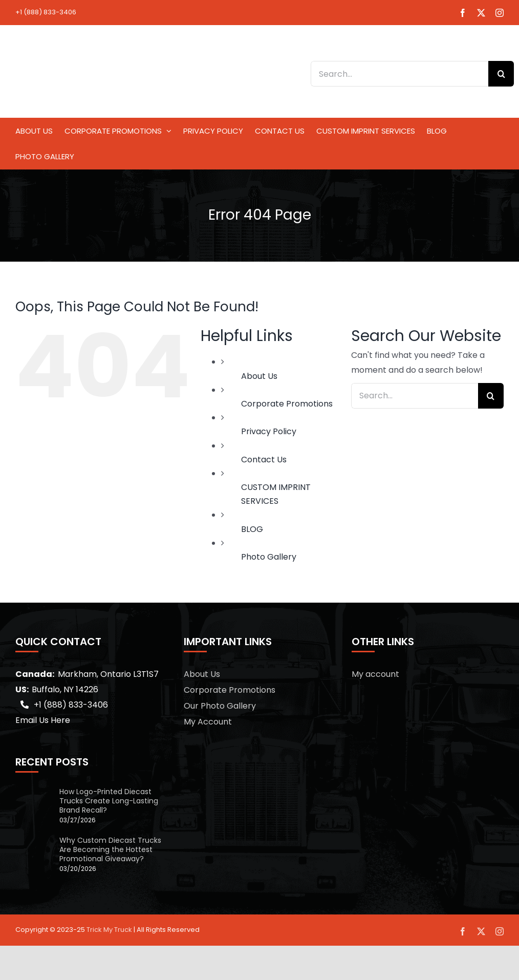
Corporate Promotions (287, 404)
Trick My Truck (109, 930)
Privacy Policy (269, 431)
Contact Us (264, 460)
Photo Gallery (269, 557)
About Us (259, 376)
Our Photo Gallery (220, 706)
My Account (208, 722)
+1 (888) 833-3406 (46, 12)
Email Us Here (43, 720)
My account (375, 674)
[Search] (501, 74)
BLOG (252, 529)
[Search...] (399, 74)
